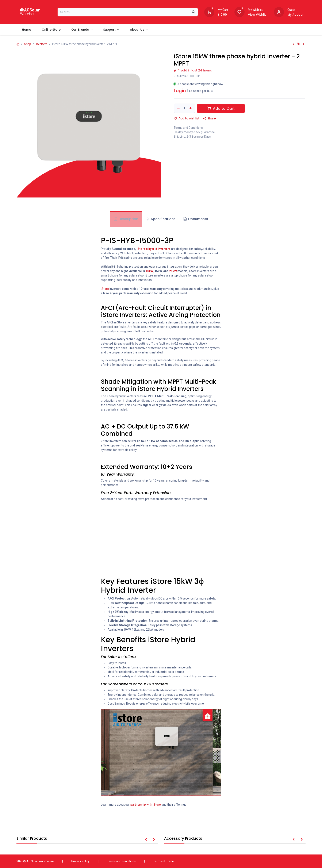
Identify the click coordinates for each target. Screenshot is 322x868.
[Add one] (191, 108)
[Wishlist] (239, 12)
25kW (173, 271)
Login (180, 91)
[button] (146, 840)
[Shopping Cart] (209, 12)
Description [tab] (126, 219)
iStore (105, 289)
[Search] (193, 12)
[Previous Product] (293, 44)
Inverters (42, 44)
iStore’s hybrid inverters (154, 249)
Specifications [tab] (161, 219)
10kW (149, 271)
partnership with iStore (146, 805)
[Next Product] (304, 44)
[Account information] (279, 12)
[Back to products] (298, 44)
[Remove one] (178, 108)
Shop (28, 44)
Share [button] (210, 118)
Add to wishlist (187, 118)
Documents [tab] (196, 219)
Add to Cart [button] (221, 108)
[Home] (18, 44)
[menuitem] (26, 30)
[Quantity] (184, 108)
